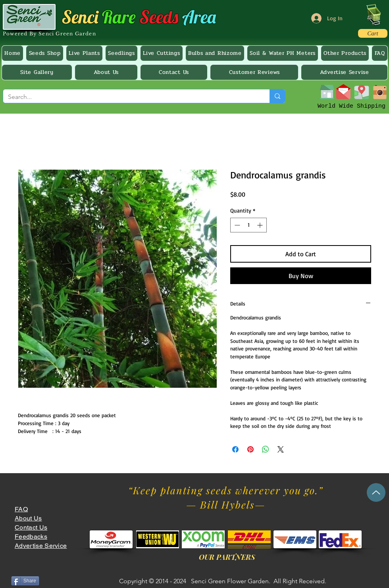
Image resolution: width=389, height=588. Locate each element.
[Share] (25, 581)
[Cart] (373, 33)
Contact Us (31, 527)
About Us (28, 518)
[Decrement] (236, 225)
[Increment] (261, 225)
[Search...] (130, 97)
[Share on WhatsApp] (266, 449)
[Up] (376, 492)
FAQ (21, 509)
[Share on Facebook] (235, 449)
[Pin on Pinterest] (250, 449)
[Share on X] (281, 449)
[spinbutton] (248, 225)
